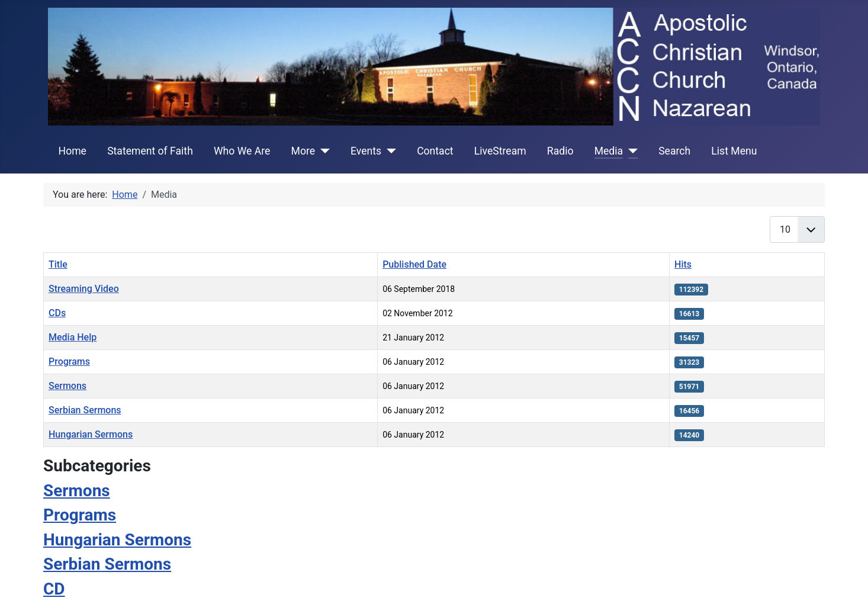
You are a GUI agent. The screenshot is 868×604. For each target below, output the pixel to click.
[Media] (630, 151)
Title (58, 264)
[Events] (389, 151)
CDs (57, 313)
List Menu (734, 151)
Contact (435, 151)
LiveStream (500, 151)
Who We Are (242, 151)
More (303, 151)
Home (73, 151)
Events (366, 151)
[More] (322, 151)
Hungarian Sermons (91, 434)
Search (674, 151)
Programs (69, 362)
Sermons (67, 386)
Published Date (414, 264)
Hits (683, 264)
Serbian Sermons (85, 410)
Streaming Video (84, 289)
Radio (560, 151)
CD (54, 589)
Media (609, 151)
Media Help (73, 337)
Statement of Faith (150, 151)
